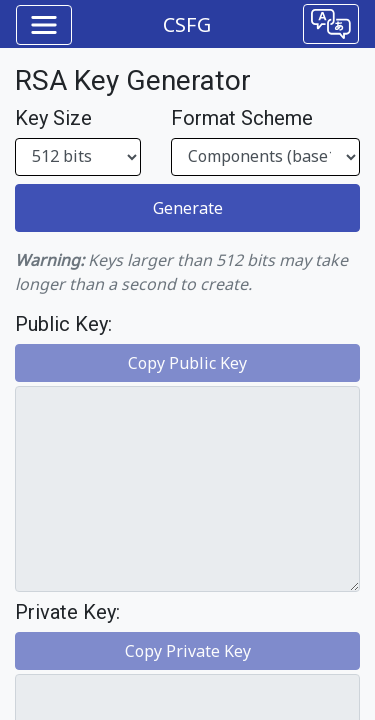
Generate (188, 208)
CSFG (187, 24)
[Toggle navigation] (44, 25)
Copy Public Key (187, 363)
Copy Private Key (188, 651)
